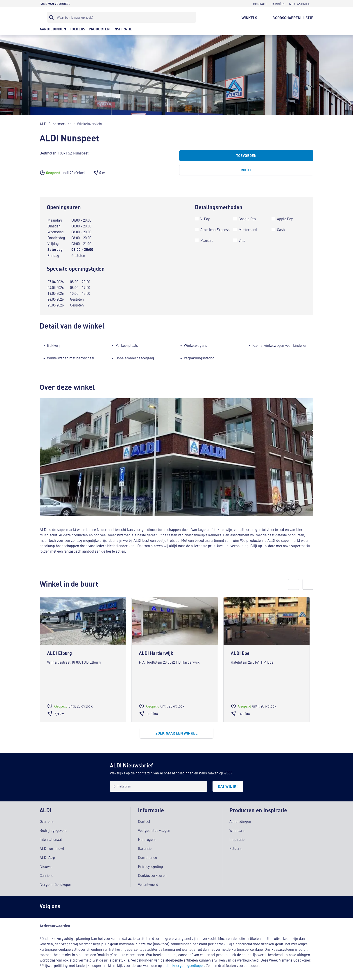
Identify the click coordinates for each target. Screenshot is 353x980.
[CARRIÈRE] (278, 4)
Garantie (145, 848)
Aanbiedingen (240, 821)
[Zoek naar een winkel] (176, 733)
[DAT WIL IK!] (228, 786)
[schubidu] (89, 906)
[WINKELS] (249, 17)
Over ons (47, 821)
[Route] (246, 170)
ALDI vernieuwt (52, 848)
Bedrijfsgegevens (53, 830)
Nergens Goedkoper (55, 884)
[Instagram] (71, 906)
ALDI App (47, 857)
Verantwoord (148, 884)
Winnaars (237, 830)
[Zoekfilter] (122, 17)
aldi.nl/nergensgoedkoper (183, 965)
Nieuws (46, 866)
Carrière (46, 875)
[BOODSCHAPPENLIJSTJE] (293, 17)
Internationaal (51, 839)
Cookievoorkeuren (152, 875)
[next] (308, 584)
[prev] (294, 584)
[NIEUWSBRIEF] (299, 4)
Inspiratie (237, 839)
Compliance (147, 857)
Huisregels (147, 839)
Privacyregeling (150, 866)
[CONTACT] (260, 4)
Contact (144, 821)
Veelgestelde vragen (154, 830)
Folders (236, 848)
